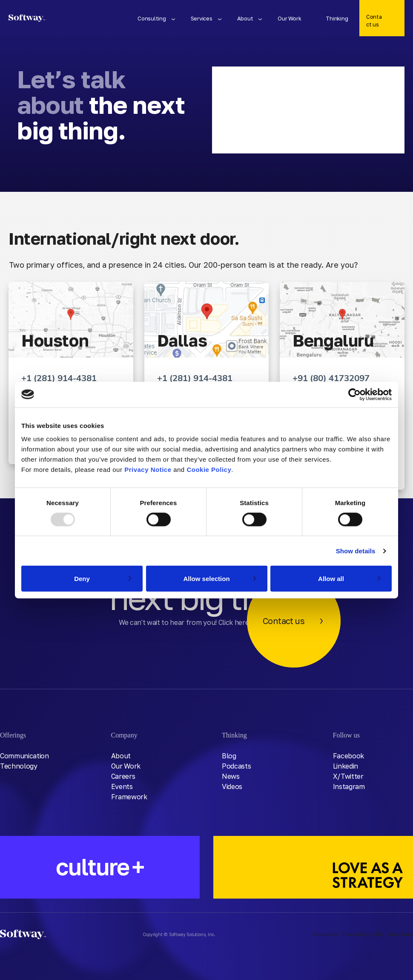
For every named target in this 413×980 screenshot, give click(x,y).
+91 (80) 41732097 (331, 378)
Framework (129, 797)
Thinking (337, 18)
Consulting (152, 18)
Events (122, 786)
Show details (356, 551)
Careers (123, 776)
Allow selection (206, 579)
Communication (24, 756)
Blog (229, 756)
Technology (19, 766)
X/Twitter (348, 776)
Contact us (374, 20)
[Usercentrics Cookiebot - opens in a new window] (354, 394)
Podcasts (236, 766)
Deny (82, 579)
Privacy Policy (356, 934)
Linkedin (346, 766)
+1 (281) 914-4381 (59, 378)
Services (202, 18)
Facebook (348, 756)
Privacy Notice (148, 470)
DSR (378, 934)
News (231, 776)
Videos (232, 786)
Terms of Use (325, 934)
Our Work (289, 18)
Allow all (331, 579)
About (245, 18)
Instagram (349, 786)
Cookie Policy (209, 470)
